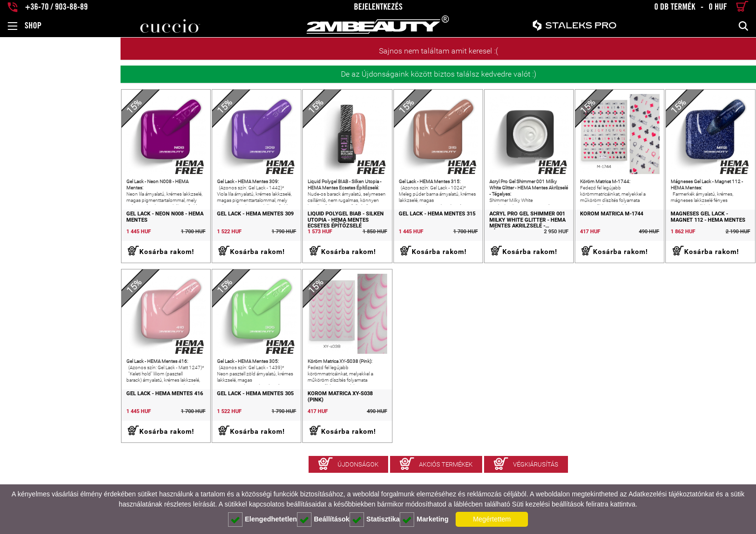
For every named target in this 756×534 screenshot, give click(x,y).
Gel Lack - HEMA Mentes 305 (152, 428)
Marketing (424, 520)
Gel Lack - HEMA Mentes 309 (152, 231)
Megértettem (492, 519)
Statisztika (375, 520)
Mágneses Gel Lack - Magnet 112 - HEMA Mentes (701, 234)
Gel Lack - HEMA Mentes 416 (44, 428)
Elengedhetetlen (263, 520)
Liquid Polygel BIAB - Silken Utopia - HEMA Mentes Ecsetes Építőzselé (264, 237)
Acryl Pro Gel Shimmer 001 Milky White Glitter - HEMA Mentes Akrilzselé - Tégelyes (484, 237)
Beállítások (323, 520)
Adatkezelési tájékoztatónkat (671, 494)
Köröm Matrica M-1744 (577, 231)
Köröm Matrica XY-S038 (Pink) (263, 428)
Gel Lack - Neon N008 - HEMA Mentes (44, 234)
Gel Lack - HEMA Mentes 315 (368, 231)
